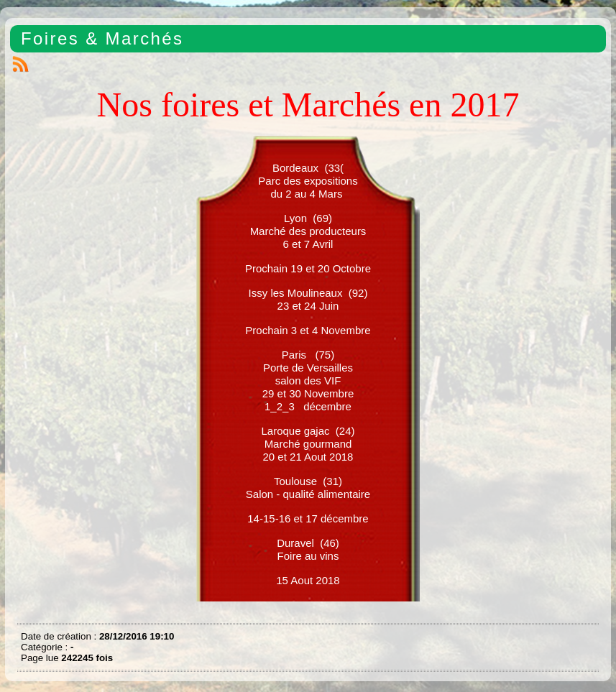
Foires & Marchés (102, 38)
